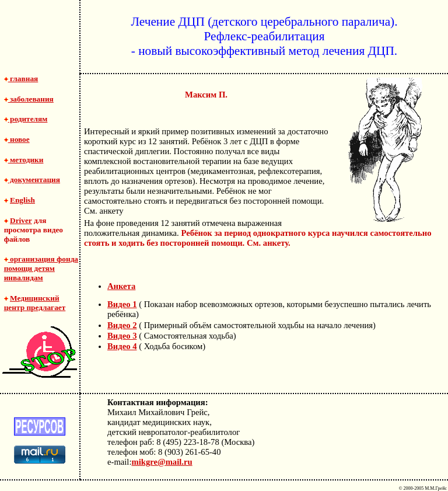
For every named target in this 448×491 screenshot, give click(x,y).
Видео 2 (122, 325)
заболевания (29, 99)
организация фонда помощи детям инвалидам (41, 268)
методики (24, 160)
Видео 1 (122, 304)
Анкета (121, 286)
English (22, 200)
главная (21, 79)
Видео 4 (122, 346)
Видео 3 (122, 336)
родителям (26, 119)
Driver (21, 220)
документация (32, 180)
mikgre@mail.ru (162, 462)
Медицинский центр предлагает (35, 303)
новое (17, 139)
